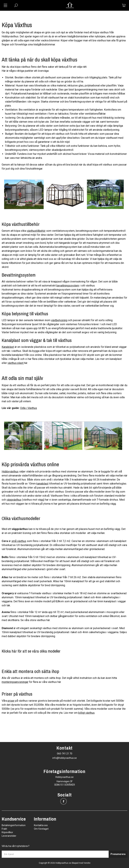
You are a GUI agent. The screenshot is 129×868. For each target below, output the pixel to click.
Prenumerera (118, 854)
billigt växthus (86, 713)
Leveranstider (9, 836)
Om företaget (41, 829)
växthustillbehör (36, 231)
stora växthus (38, 620)
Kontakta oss (41, 825)
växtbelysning (59, 320)
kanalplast (42, 484)
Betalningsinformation (14, 825)
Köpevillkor (7, 832)
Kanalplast (8, 347)
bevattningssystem (68, 286)
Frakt (4, 829)
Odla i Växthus (29, 408)
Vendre (87, 863)
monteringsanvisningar (15, 682)
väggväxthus (14, 500)
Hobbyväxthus (10, 472)
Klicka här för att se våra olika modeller (31, 651)
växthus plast (15, 363)
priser (11, 701)
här (59, 682)
